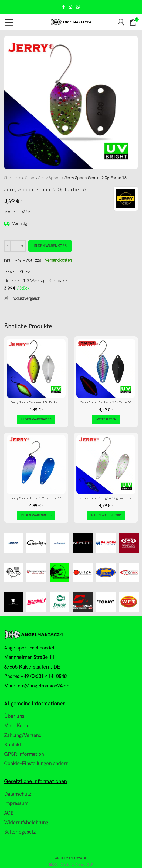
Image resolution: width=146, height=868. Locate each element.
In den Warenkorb (50, 246)
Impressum (16, 804)
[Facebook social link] (64, 7)
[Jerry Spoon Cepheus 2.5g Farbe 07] (106, 368)
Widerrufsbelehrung (26, 823)
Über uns (14, 716)
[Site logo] (71, 22)
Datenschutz (18, 794)
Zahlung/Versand (23, 735)
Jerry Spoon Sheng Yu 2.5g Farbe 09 (106, 498)
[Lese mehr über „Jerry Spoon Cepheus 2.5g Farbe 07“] (106, 420)
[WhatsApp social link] (78, 7)
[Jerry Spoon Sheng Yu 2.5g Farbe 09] (106, 465)
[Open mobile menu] (9, 22)
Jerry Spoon (49, 178)
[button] (36, 420)
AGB (9, 813)
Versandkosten (58, 260)
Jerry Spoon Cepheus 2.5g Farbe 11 (36, 403)
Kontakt (13, 745)
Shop (30, 178)
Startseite (13, 178)
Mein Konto (17, 726)
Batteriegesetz (20, 832)
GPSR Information (24, 754)
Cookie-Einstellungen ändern (36, 764)
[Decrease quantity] (7, 246)
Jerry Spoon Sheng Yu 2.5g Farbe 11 (36, 498)
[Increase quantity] (22, 246)
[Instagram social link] (71, 7)
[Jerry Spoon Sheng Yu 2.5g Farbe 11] (36, 465)
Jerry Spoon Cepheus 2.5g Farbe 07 (106, 403)
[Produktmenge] (15, 246)
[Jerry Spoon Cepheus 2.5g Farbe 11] (36, 368)
